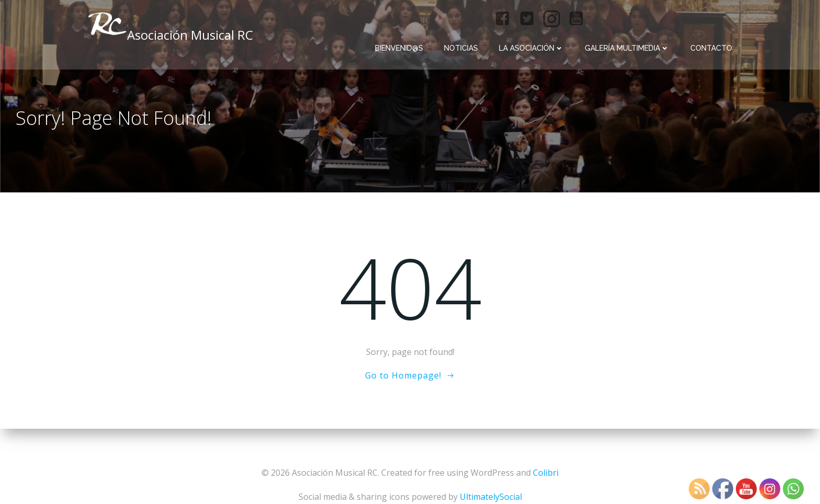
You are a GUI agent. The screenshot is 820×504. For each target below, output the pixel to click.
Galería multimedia (627, 48)
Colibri (546, 473)
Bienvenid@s (399, 48)
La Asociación (531, 48)
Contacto (711, 48)
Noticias (461, 48)
